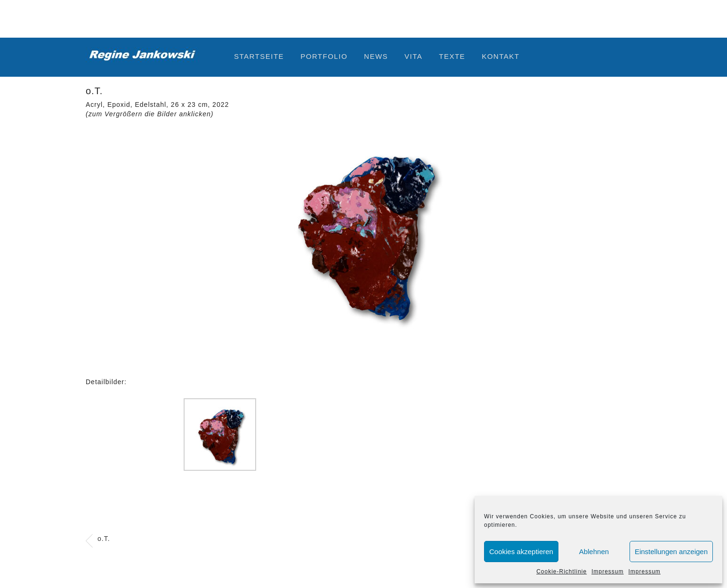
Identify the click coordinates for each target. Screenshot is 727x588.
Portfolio (324, 56)
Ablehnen (594, 552)
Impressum (607, 572)
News (376, 56)
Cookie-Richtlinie (561, 572)
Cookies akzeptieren (521, 552)
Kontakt (501, 56)
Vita (413, 56)
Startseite (259, 56)
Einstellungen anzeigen (671, 552)
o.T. (104, 539)
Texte (452, 56)
